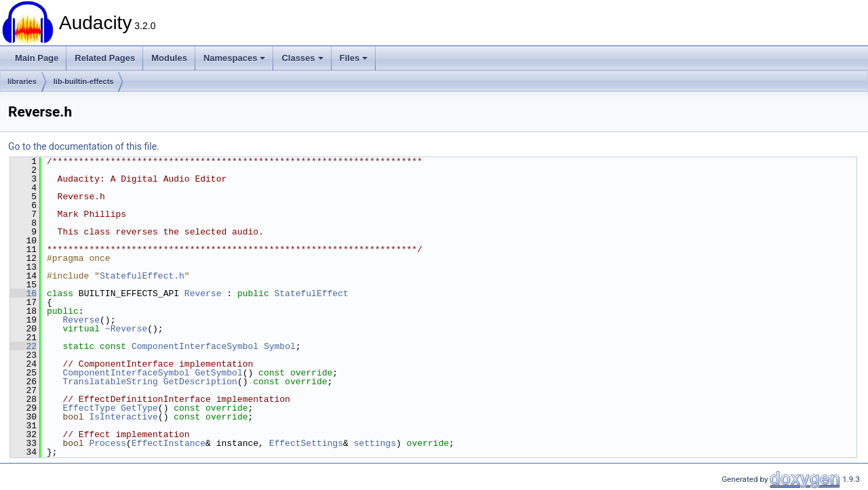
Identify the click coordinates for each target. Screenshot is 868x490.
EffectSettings (306, 443)
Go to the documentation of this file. (84, 146)
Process (107, 443)
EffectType (89, 408)
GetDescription (200, 382)
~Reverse (126, 329)
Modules (169, 58)
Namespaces (235, 58)
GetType (139, 408)
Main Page (37, 58)
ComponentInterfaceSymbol (195, 346)
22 (23, 346)
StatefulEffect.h (142, 276)
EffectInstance (169, 443)
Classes (302, 58)
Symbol (280, 346)
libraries (22, 81)
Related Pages (105, 58)
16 (23, 293)
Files (354, 58)
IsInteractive (123, 417)
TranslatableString (110, 382)
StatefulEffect (311, 293)
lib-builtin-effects (84, 81)
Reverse (203, 293)
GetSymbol (218, 373)
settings (374, 443)
